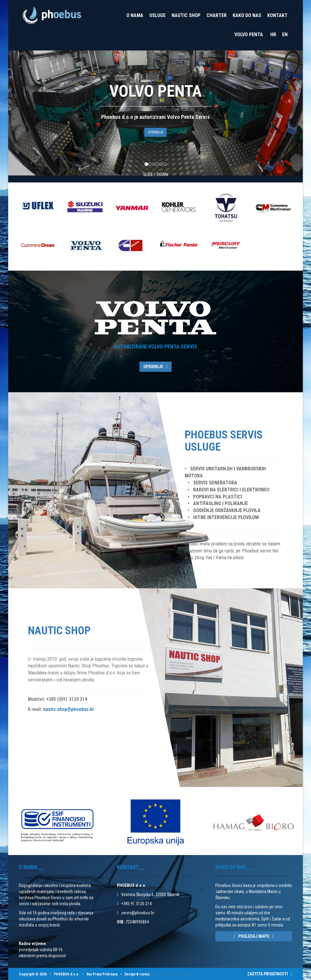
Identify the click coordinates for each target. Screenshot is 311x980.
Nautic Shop (186, 15)
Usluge (157, 15)
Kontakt (277, 15)
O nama (135, 15)
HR (273, 35)
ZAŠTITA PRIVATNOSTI (270, 974)
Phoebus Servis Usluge (224, 441)
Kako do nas (247, 15)
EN (285, 35)
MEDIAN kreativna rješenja (172, 974)
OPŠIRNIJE (155, 132)
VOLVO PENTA (249, 35)
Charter (217, 15)
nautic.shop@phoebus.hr (69, 709)
